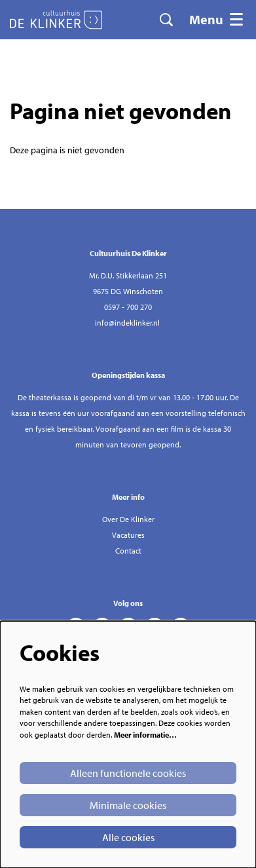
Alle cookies (128, 837)
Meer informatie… (145, 735)
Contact (128, 551)
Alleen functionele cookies (128, 773)
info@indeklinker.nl (127, 323)
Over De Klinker (128, 519)
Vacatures (128, 535)
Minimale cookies (128, 805)
